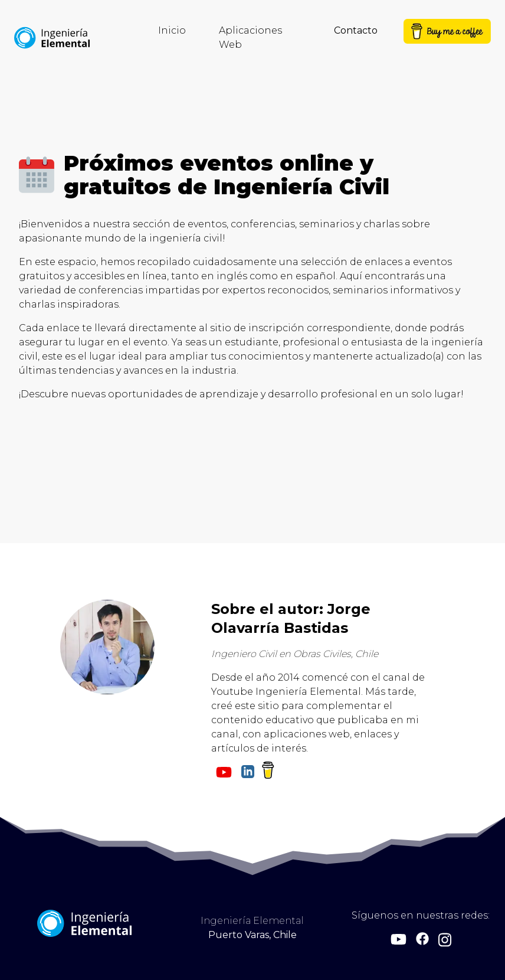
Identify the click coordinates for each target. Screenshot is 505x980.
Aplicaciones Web (250, 37)
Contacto (356, 30)
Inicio (172, 30)
